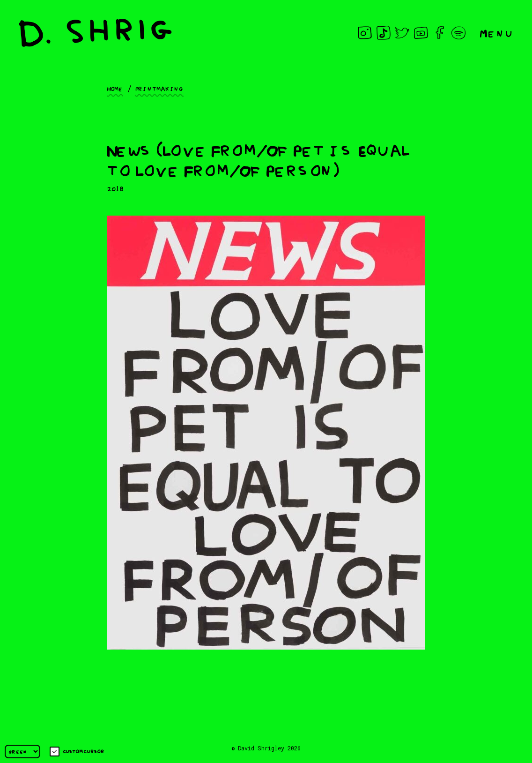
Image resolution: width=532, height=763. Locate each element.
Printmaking (159, 88)
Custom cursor (77, 752)
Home (115, 88)
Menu (496, 33)
